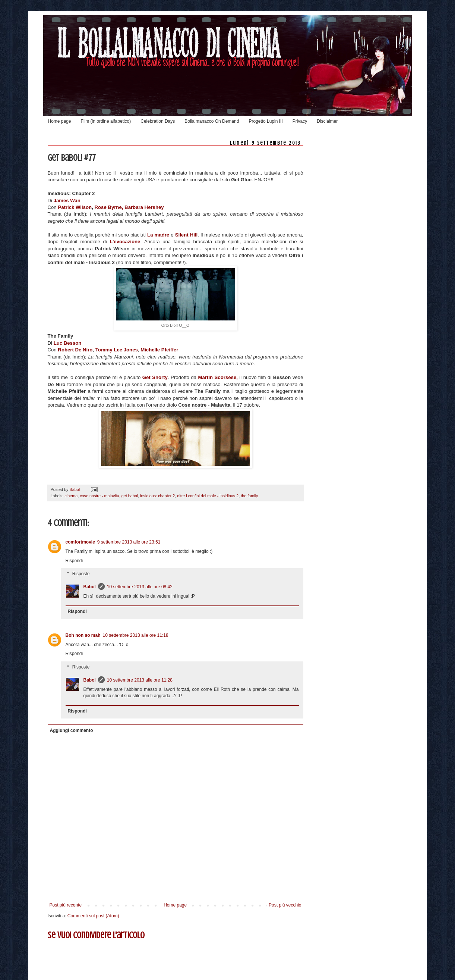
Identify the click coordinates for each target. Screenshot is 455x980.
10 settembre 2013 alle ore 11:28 (140, 680)
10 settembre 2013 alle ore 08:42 (140, 587)
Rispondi (74, 561)
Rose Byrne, (109, 207)
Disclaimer (327, 121)
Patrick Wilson (75, 207)
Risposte (81, 574)
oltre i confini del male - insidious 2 (208, 496)
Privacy (300, 121)
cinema (71, 496)
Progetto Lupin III (266, 121)
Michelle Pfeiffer (159, 350)
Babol (90, 587)
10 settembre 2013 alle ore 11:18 (136, 635)
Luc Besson (68, 343)
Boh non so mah (83, 635)
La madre (158, 235)
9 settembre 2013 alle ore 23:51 (129, 542)
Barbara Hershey (144, 207)
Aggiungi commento (72, 730)
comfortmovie (80, 542)
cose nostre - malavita (99, 496)
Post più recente (66, 905)
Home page (60, 121)
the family (249, 496)
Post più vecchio (285, 905)
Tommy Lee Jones (117, 350)
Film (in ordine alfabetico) (106, 121)
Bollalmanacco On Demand (212, 121)
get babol (130, 496)
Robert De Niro (75, 350)
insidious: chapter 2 (157, 496)
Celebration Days (158, 121)
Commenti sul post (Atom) (93, 916)
